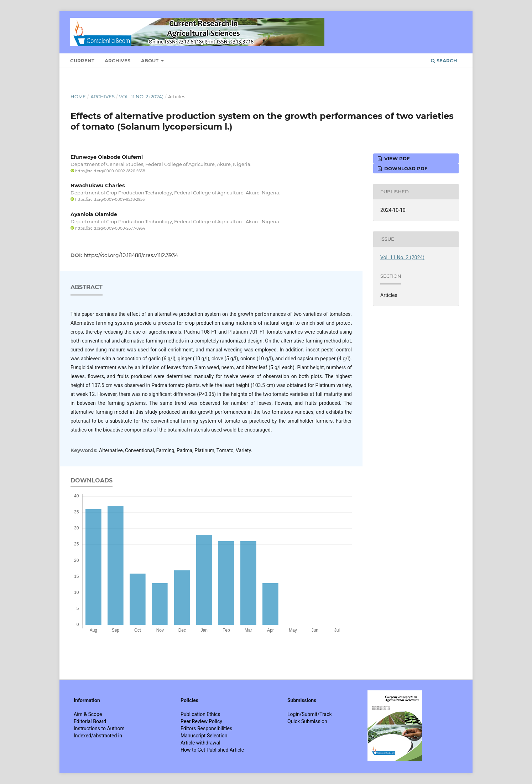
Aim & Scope (88, 714)
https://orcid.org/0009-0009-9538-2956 (108, 200)
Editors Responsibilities (206, 728)
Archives (118, 61)
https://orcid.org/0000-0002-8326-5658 (108, 171)
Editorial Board (90, 721)
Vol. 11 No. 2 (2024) (141, 96)
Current (82, 61)
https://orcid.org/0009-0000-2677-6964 (108, 228)
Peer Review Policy (201, 721)
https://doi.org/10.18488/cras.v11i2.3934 (131, 255)
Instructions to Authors (99, 728)
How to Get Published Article (212, 750)
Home (78, 96)
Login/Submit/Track (310, 714)
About (150, 61)
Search (444, 61)
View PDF (396, 158)
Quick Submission (307, 721)
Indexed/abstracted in (98, 736)
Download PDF (405, 168)
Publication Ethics (200, 714)
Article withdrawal (200, 743)
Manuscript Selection (204, 736)
